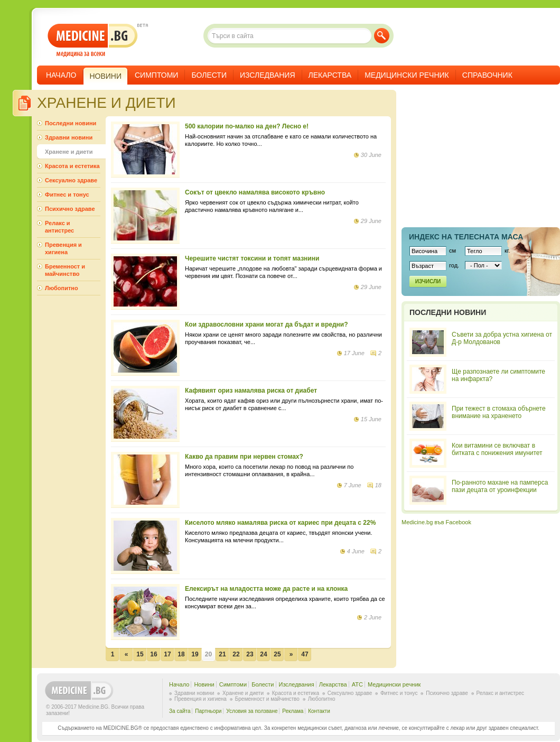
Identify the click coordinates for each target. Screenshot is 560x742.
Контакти (319, 711)
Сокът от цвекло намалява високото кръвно (255, 192)
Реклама (293, 711)
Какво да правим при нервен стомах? (244, 457)
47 (305, 654)
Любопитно (62, 288)
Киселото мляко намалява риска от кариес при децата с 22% (280, 523)
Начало (61, 75)
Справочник (487, 75)
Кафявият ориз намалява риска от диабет (251, 391)
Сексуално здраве (71, 180)
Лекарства (330, 75)
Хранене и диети (69, 152)
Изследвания (268, 75)
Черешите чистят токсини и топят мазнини (252, 258)
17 (167, 654)
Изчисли (428, 281)
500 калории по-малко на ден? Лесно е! (247, 126)
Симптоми (156, 75)
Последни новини (71, 123)
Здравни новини (69, 137)
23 (250, 654)
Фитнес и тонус (67, 194)
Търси (382, 36)
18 (181, 654)
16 (153, 654)
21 (222, 654)
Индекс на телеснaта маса (466, 237)
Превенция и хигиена (63, 248)
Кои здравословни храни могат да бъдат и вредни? (267, 324)
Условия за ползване (252, 711)
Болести (209, 75)
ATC (357, 684)
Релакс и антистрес (59, 227)
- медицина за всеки (93, 40)
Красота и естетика (72, 166)
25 (277, 654)
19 (195, 654)
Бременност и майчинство (65, 270)
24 (263, 654)
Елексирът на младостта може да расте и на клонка (266, 589)
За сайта (180, 711)
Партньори (208, 711)
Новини (204, 684)
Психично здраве (70, 209)
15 (140, 654)
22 (236, 654)
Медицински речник (407, 75)
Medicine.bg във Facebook (436, 522)
